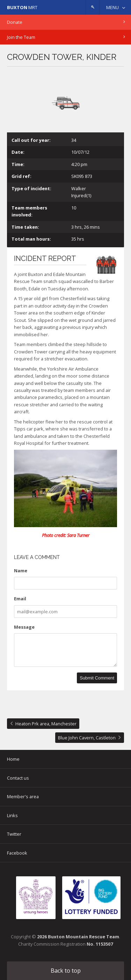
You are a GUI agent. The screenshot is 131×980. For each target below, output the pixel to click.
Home (13, 759)
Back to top (66, 971)
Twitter (14, 834)
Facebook (17, 853)
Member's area (23, 796)
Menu (112, 7)
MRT (22, 7)
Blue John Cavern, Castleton (87, 738)
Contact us (18, 778)
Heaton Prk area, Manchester (46, 724)
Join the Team (21, 37)
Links (12, 815)
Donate (15, 22)
